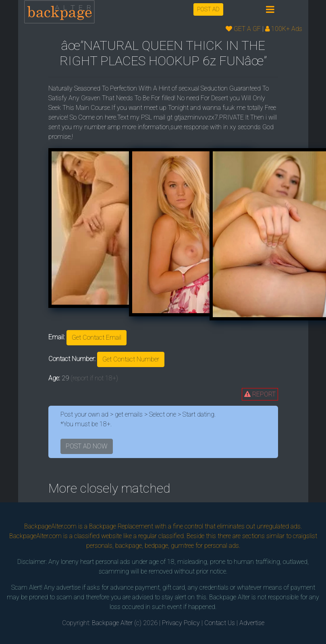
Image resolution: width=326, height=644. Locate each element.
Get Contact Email (97, 337)
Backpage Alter (112, 623)
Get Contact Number (131, 359)
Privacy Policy (181, 623)
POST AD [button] (208, 9)
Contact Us (220, 623)
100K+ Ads (284, 29)
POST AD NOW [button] (87, 446)
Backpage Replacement (121, 526)
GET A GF (243, 29)
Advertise (252, 623)
